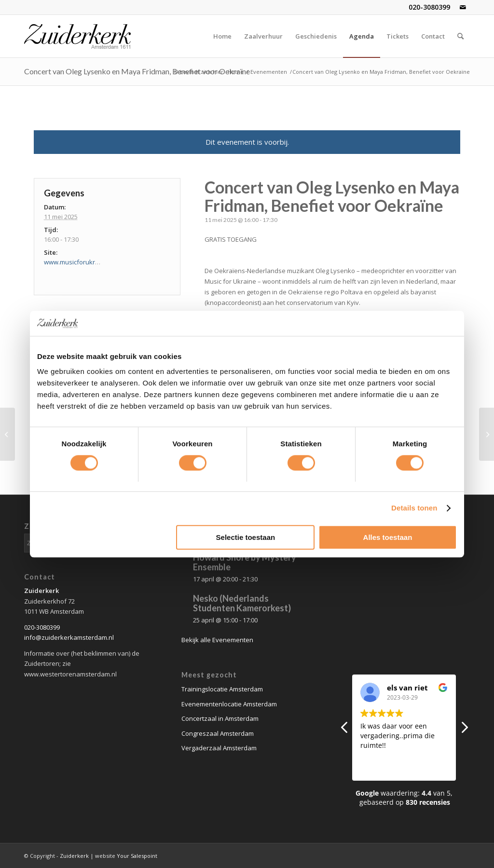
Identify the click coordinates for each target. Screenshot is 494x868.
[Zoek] (460, 36)
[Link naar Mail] (463, 7)
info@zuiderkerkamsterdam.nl (69, 637)
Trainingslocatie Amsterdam (222, 689)
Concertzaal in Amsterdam (220, 718)
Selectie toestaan (246, 537)
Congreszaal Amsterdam (218, 733)
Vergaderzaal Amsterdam (219, 748)
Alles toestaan (388, 537)
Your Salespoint (137, 856)
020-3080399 (429, 7)
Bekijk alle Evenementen (217, 640)
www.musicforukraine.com (83, 262)
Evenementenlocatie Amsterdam (229, 704)
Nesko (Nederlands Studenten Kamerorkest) (242, 603)
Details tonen (414, 508)
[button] (464, 730)
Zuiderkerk (74, 856)
